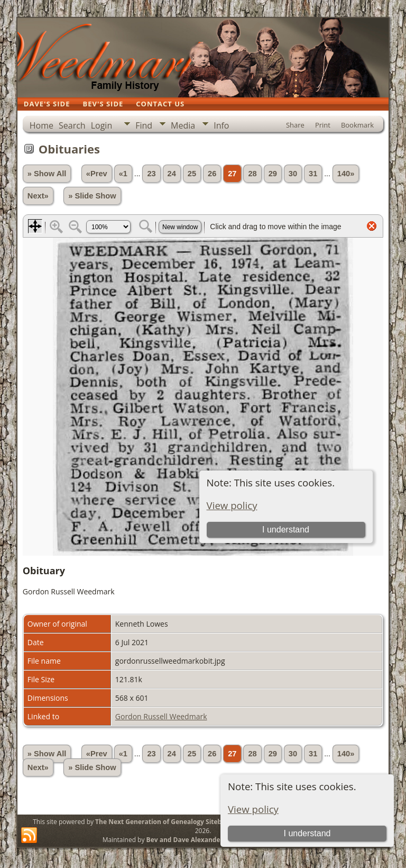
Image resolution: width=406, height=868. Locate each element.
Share (295, 125)
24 (172, 174)
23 (151, 174)
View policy (253, 809)
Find (144, 125)
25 (192, 174)
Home (41, 125)
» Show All (47, 174)
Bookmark (357, 125)
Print (323, 125)
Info (221, 125)
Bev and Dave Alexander (185, 840)
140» (346, 174)
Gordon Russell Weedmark (161, 716)
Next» (38, 196)
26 (212, 174)
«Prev (97, 174)
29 (273, 174)
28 (252, 174)
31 (313, 174)
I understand (307, 833)
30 (293, 174)
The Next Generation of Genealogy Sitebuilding (169, 822)
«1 (123, 174)
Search (72, 125)
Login (102, 125)
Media (183, 125)
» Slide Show (92, 196)
